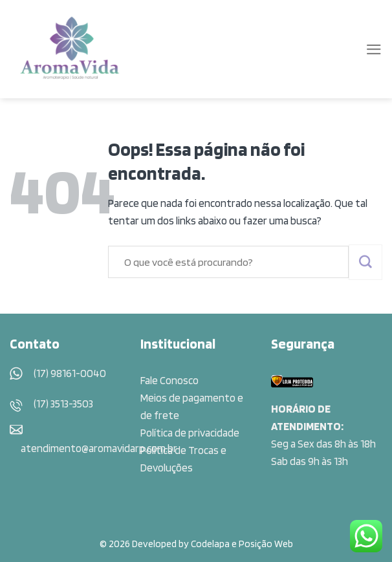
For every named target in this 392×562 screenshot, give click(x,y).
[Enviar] (366, 262)
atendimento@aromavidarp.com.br (99, 448)
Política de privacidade (190, 433)
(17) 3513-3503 (63, 404)
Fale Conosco (169, 380)
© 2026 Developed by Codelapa (165, 544)
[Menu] (374, 49)
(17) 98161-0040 (70, 373)
